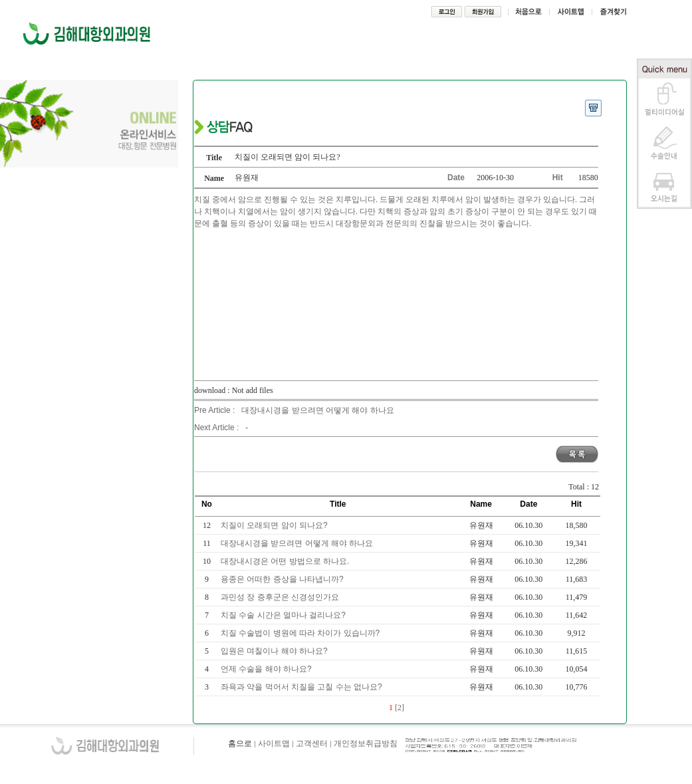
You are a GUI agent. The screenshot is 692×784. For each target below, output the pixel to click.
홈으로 (240, 743)
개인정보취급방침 (366, 743)
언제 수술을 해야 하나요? (267, 669)
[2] (400, 708)
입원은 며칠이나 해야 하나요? (275, 651)
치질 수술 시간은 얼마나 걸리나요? (284, 615)
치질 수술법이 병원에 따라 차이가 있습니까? (301, 633)
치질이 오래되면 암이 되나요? (275, 525)
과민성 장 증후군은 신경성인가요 (281, 597)
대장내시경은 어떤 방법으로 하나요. (286, 561)
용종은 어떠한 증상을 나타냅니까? (283, 579)
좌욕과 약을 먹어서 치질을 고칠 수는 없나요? (302, 687)
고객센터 (312, 743)
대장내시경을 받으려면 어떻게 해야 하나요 (317, 410)
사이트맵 (274, 743)
